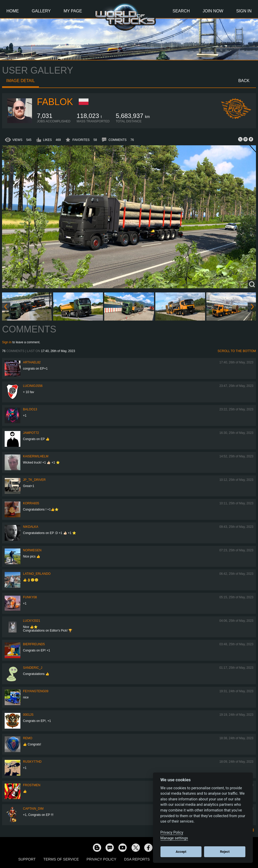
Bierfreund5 (34, 644)
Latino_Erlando (37, 574)
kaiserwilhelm (36, 456)
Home (13, 11)
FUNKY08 (30, 597)
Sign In (244, 11)
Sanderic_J (33, 668)
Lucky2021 (32, 621)
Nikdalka (31, 527)
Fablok (55, 102)
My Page (73, 11)
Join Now (213, 11)
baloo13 (30, 409)
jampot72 (31, 433)
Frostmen (32, 785)
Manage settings (174, 838)
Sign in (7, 342)
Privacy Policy (102, 859)
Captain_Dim (33, 809)
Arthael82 (32, 362)
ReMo (28, 738)
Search (181, 11)
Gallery (41, 11)
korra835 (31, 503)
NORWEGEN (32, 550)
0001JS (28, 715)
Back (244, 81)
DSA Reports (137, 859)
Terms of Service (61, 859)
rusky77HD (32, 762)
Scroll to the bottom (237, 351)
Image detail (21, 81)
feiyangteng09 (36, 691)
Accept (181, 852)
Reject (225, 852)
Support (27, 859)
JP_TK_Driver (34, 480)
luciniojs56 (33, 386)
